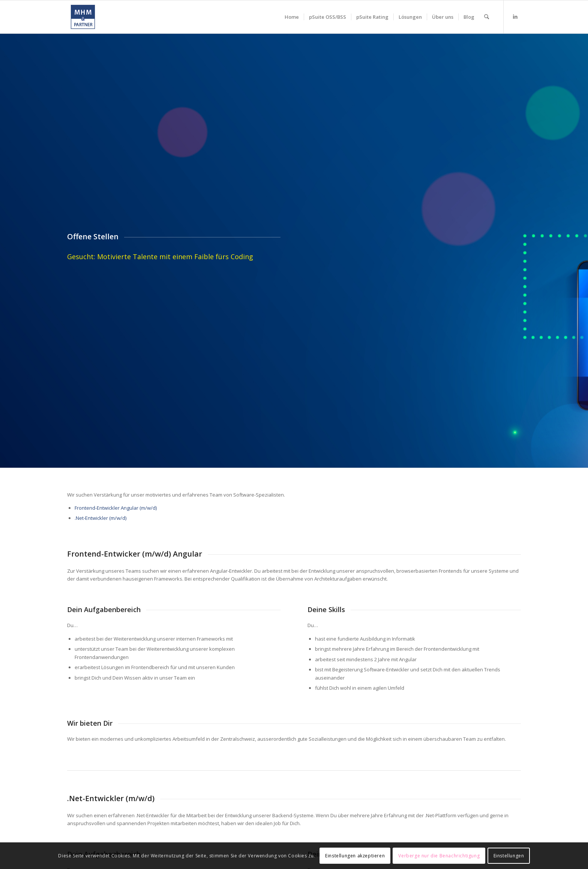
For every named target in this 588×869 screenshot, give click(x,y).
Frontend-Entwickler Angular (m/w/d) (116, 508)
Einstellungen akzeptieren (355, 856)
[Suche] (487, 17)
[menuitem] (292, 17)
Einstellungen (509, 856)
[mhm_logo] (83, 17)
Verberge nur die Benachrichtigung (439, 856)
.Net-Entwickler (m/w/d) (100, 518)
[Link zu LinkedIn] (515, 17)
